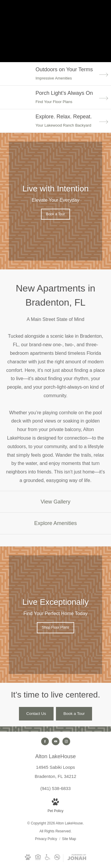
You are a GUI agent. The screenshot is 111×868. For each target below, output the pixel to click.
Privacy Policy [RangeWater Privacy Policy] (46, 839)
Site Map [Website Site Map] (69, 839)
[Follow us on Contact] (56, 741)
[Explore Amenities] (55, 523)
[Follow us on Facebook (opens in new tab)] (45, 741)
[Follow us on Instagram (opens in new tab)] (66, 741)
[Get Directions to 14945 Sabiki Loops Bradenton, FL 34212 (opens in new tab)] (55, 766)
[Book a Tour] (74, 714)
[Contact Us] (36, 714)
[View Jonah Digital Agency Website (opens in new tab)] (77, 858)
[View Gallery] (55, 502)
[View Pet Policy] (55, 806)
